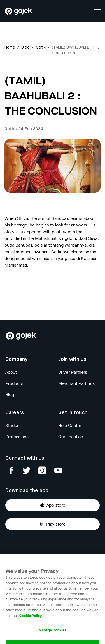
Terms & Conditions (74, 556)
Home (10, 47)
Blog (25, 47)
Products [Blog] (14, 383)
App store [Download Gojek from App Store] (53, 505)
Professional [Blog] (17, 437)
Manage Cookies (53, 634)
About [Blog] (11, 372)
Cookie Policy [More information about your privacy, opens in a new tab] (31, 619)
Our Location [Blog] (71, 437)
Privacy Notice (20, 556)
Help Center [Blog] (70, 425)
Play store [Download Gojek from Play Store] (53, 524)
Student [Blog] (13, 425)
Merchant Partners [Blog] (76, 383)
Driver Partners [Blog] (73, 372)
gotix (41, 47)
